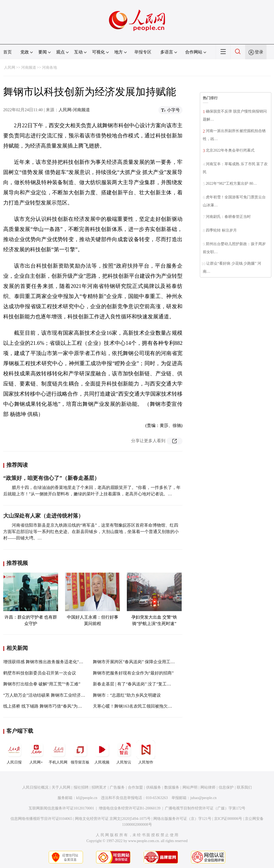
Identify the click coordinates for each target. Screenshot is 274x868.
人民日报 (14, 752)
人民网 (10, 67)
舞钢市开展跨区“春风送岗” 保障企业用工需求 (136, 662)
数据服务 (172, 787)
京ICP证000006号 (228, 819)
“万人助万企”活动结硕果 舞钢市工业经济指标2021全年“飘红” (61, 695)
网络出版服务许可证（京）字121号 (182, 819)
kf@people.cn (87, 798)
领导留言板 (80, 752)
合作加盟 (135, 787)
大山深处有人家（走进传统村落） (43, 516)
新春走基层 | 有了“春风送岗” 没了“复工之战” (135, 684)
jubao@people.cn (203, 798)
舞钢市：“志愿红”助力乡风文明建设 (127, 695)
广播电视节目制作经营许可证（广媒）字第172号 (205, 808)
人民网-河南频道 (74, 110)
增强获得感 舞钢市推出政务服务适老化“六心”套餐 (51, 662)
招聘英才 (99, 787)
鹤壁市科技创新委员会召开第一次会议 (40, 673)
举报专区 (143, 52)
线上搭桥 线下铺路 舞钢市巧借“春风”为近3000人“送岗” (55, 706)
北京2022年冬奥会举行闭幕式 (230, 150)
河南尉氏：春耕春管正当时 (230, 217)
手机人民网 (58, 752)
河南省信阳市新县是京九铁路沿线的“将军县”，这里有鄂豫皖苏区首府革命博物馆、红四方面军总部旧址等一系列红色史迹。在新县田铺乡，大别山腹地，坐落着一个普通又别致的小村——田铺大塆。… (91, 532)
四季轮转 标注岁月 (221, 230)
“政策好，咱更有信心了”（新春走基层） (51, 478)
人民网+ (36, 752)
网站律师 (208, 787)
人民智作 (146, 752)
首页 (7, 52)
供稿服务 (154, 787)
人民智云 (124, 752)
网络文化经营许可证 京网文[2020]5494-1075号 (113, 819)
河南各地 (50, 67)
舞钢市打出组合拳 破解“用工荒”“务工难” (42, 684)
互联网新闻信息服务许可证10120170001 (61, 808)
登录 (259, 52)
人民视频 (102, 752)
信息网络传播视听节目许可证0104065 (41, 819)
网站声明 (190, 787)
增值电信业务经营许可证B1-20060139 (130, 808)
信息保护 (226, 787)
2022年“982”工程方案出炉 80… (231, 184)
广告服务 (117, 787)
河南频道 (29, 67)
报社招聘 (81, 787)
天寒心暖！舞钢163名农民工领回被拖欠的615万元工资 (144, 706)
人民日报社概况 (35, 787)
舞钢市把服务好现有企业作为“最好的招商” (133, 673)
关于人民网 (61, 787)
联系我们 (244, 787)
